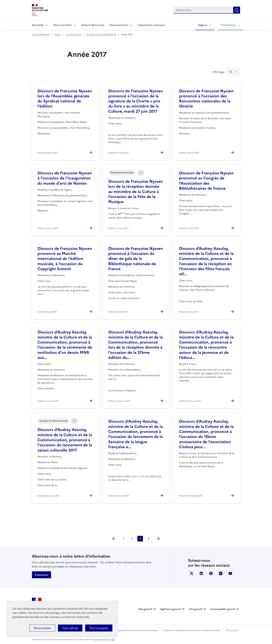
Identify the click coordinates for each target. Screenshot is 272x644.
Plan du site (232, 630)
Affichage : (226, 72)
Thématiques (228, 25)
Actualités (38, 25)
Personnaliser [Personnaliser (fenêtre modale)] (42, 628)
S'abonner (41, 575)
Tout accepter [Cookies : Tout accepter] (99, 628)
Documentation (119, 25)
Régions (203, 25)
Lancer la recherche (237, 10)
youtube (230, 573)
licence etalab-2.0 (102, 639)
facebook (211, 573)
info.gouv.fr (196, 609)
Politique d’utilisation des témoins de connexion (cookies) (192, 630)
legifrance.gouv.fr (171, 609)
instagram (221, 573)
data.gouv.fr (145, 609)
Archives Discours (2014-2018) (101, 35)
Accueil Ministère (41, 35)
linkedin (201, 573)
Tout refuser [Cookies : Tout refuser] (70, 628)
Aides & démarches (93, 25)
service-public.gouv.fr (223, 609)
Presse (58, 35)
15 (230, 72)
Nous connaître (63, 25)
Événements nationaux (151, 25)
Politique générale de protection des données (135, 630)
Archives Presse (74, 35)
